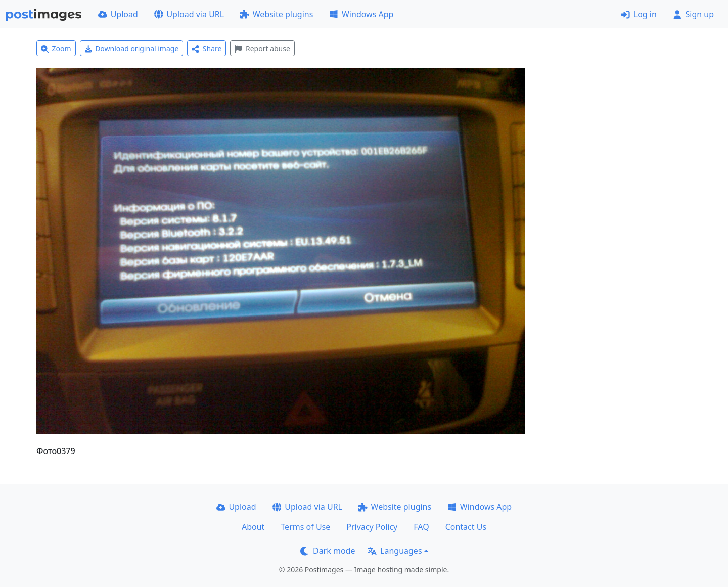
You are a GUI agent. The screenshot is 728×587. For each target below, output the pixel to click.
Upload (118, 14)
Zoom (56, 48)
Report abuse (262, 48)
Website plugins (277, 14)
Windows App (361, 14)
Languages (395, 551)
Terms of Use (305, 527)
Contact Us (466, 527)
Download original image (132, 48)
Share (207, 48)
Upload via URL (189, 14)
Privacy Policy (372, 527)
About (253, 527)
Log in (639, 14)
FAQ (421, 527)
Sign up (693, 14)
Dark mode (328, 551)
